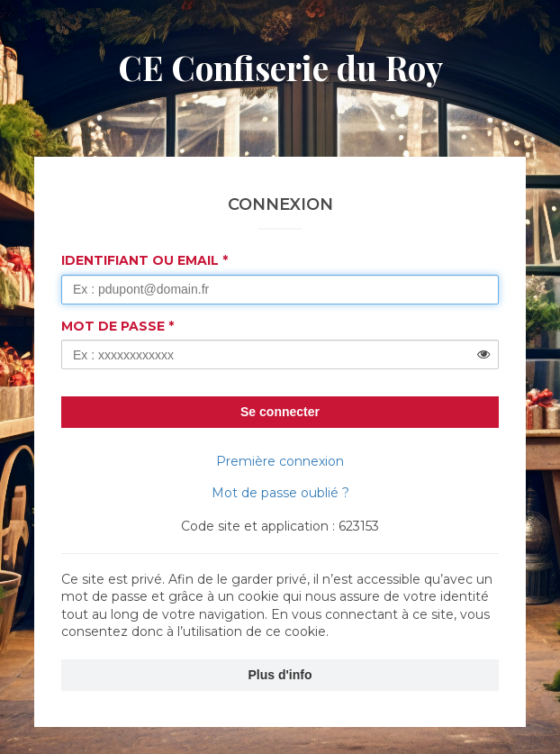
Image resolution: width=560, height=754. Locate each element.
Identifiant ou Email (140, 260)
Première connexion (280, 461)
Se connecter (280, 412)
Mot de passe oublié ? (280, 493)
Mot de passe (113, 326)
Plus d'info (280, 675)
